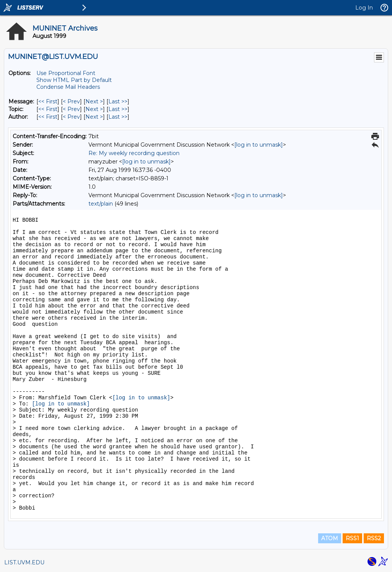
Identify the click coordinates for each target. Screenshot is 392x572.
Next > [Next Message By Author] (94, 117)
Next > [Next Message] (94, 101)
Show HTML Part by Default (74, 80)
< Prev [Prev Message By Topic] (71, 109)
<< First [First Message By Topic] (48, 109)
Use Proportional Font (66, 73)
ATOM (330, 538)
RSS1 (352, 538)
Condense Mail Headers (68, 87)
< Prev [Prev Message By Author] (71, 117)
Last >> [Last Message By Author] (118, 117)
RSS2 (374, 538)
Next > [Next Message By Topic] (94, 109)
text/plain (101, 204)
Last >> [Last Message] (118, 101)
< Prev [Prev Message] (71, 101)
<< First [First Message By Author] (48, 117)
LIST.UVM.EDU (24, 562)
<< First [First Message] (48, 101)
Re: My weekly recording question (134, 153)
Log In (364, 8)
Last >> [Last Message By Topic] (118, 109)
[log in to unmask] (259, 145)
